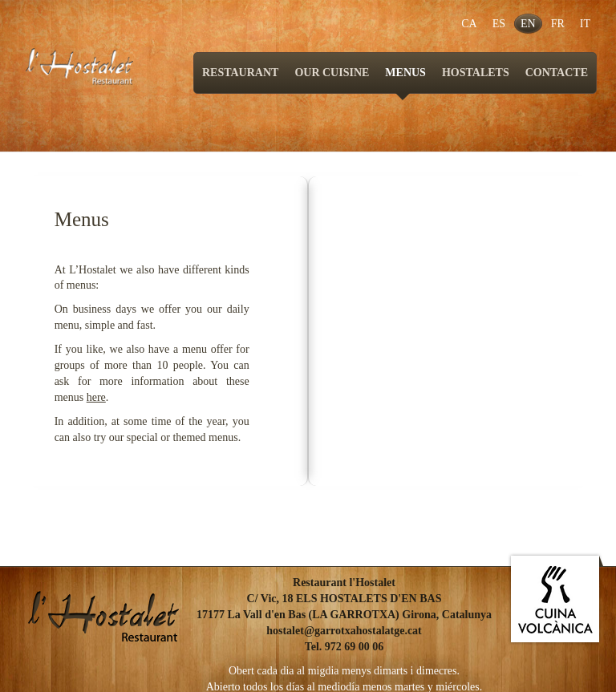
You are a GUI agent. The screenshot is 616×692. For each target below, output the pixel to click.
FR (558, 24)
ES (499, 24)
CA (469, 24)
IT (585, 24)
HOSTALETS (476, 73)
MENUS (405, 80)
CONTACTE (557, 73)
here (96, 397)
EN (528, 24)
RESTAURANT (240, 73)
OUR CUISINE (332, 73)
